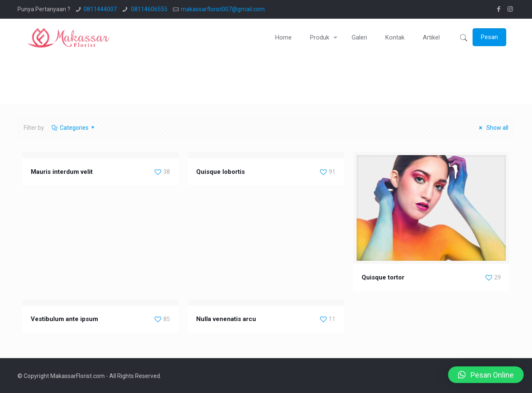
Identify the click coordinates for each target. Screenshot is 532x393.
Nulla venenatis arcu (226, 319)
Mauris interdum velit (62, 172)
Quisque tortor (383, 277)
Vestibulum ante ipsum (64, 319)
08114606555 (149, 9)
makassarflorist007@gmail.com (223, 9)
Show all (493, 128)
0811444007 (100, 9)
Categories (73, 128)
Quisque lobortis (220, 172)
